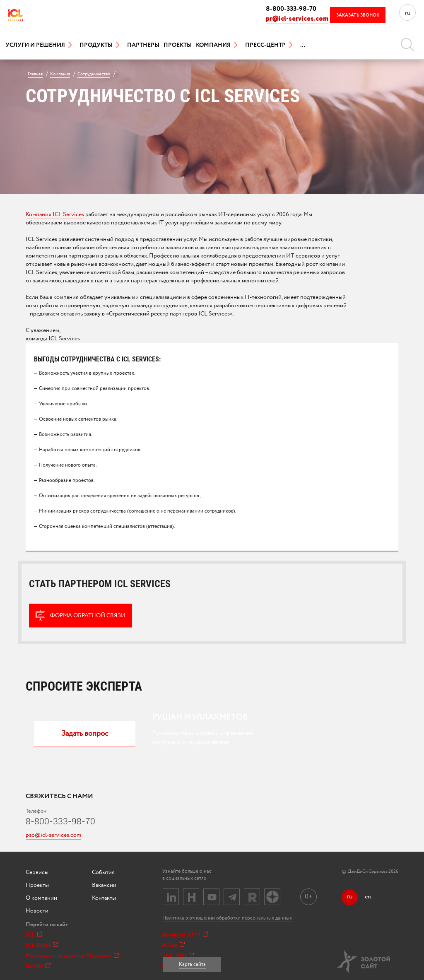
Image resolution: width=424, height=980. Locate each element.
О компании (41, 898)
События (103, 872)
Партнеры (143, 45)
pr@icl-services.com (297, 19)
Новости (37, 911)
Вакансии (104, 885)
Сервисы (37, 872)
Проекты (178, 45)
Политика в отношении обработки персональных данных (227, 918)
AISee (173, 945)
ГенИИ (38, 966)
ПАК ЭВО (177, 956)
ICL (34, 935)
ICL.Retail (42, 945)
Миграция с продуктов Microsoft (72, 956)
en (368, 897)
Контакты (104, 898)
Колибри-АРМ (185, 935)
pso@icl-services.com (53, 835)
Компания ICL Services (55, 214)
